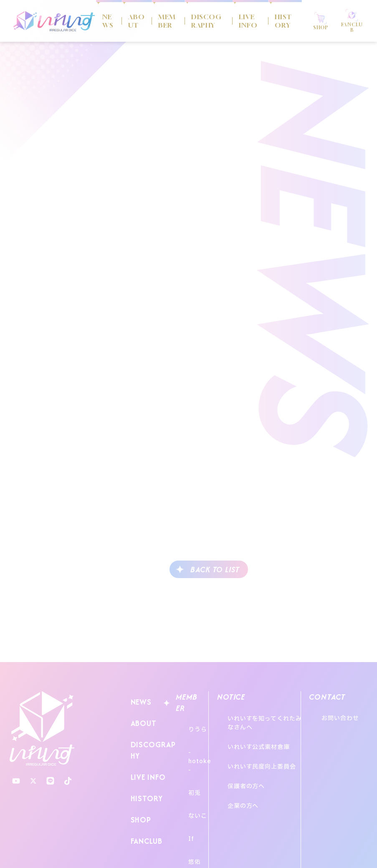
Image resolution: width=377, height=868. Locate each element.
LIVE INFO (241, 21)
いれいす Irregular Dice (54, 21)
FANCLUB (145, 808)
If (183, 788)
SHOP (139, 792)
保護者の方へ (244, 757)
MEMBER (164, 21)
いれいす (42, 729)
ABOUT (134, 21)
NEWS (107, 21)
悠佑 (186, 803)
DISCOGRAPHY (203, 21)
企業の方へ (241, 768)
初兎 (186, 757)
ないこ (189, 772)
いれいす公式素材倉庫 (257, 735)
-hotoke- (194, 741)
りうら (189, 726)
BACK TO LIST (215, 570)
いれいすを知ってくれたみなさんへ (266, 719)
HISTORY (275, 21)
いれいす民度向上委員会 (260, 746)
